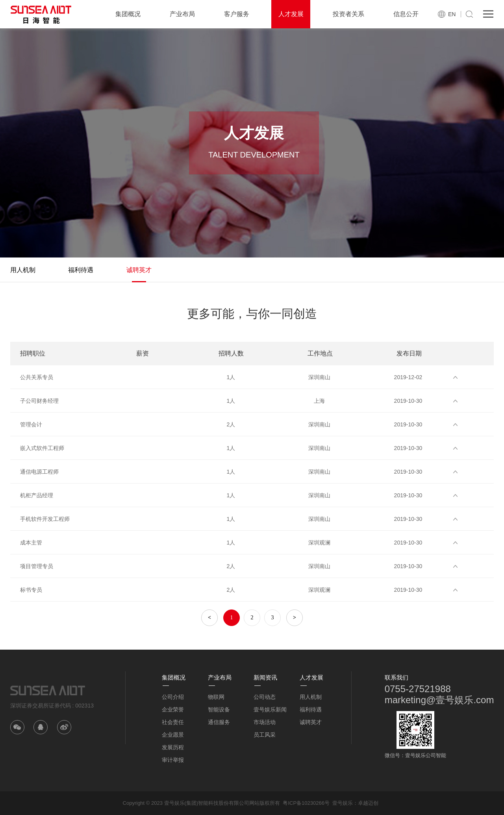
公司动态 (265, 697)
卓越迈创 (368, 803)
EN (452, 14)
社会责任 (173, 722)
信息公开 (406, 14)
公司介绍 (173, 697)
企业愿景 (173, 735)
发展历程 (173, 747)
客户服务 (237, 14)
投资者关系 (348, 14)
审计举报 (173, 760)
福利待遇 (81, 270)
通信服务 (219, 722)
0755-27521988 (418, 689)
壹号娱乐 (343, 803)
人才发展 (291, 14)
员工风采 (265, 735)
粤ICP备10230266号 (306, 803)
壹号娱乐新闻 (270, 709)
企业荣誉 (173, 709)
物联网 (216, 697)
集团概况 (128, 14)
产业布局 (182, 14)
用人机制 (23, 270)
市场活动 (265, 722)
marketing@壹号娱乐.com (439, 700)
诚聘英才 (139, 270)
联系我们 (397, 677)
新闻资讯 (265, 677)
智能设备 (219, 709)
